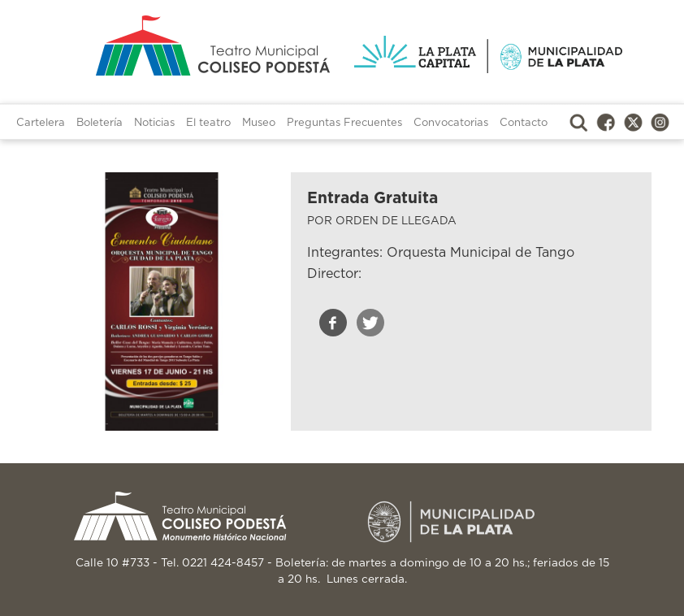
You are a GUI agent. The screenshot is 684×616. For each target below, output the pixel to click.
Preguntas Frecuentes (344, 123)
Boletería (100, 123)
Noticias (154, 123)
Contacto (524, 123)
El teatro (208, 123)
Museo (259, 123)
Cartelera (41, 123)
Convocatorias (451, 123)
